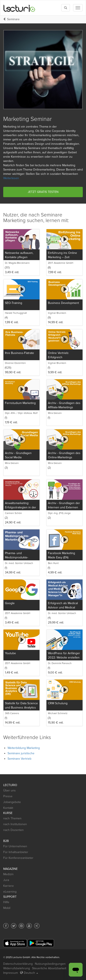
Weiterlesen (11, 178)
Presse (8, 796)
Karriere (8, 886)
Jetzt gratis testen (43, 192)
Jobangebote (12, 802)
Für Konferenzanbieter (18, 858)
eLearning (10, 892)
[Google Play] (41, 943)
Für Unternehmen (15, 846)
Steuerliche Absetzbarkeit (49, 968)
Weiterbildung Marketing (24, 748)
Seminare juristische (21, 753)
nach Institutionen (15, 824)
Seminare (13, 19)
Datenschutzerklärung (18, 964)
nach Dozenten (13, 830)
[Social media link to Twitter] (14, 926)
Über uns (9, 790)
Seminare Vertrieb (19, 759)
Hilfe (6, 902)
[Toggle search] (66, 8)
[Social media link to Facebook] (6, 926)
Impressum (11, 973)
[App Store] (15, 943)
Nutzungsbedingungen (50, 964)
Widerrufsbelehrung (17, 968)
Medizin (8, 874)
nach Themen (12, 818)
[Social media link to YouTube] (29, 926)
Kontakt (8, 808)
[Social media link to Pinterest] (21, 926)
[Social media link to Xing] (37, 926)
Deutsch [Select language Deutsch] (29, 973)
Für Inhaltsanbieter (16, 852)
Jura (6, 880)
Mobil (7, 908)
